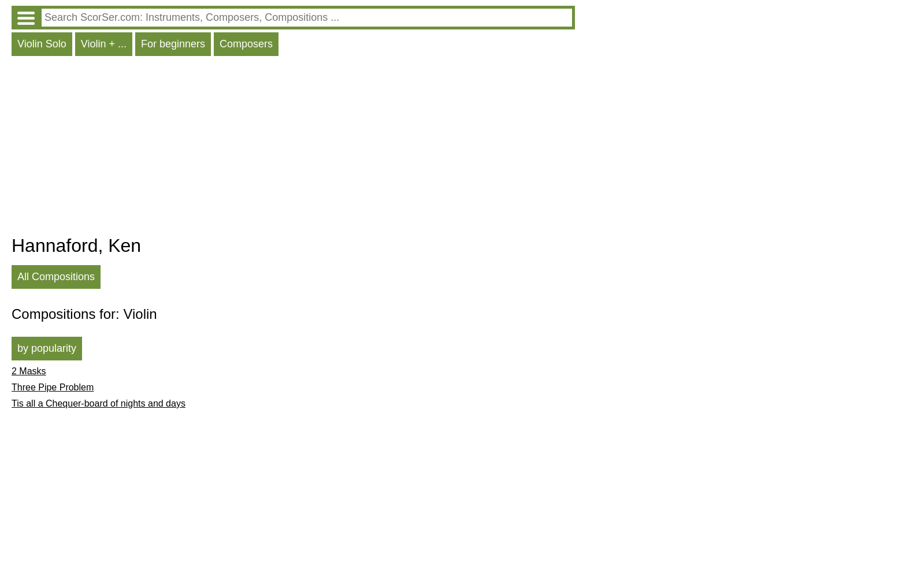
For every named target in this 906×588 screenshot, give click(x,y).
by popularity (47, 348)
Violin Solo (42, 44)
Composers (246, 44)
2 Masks (29, 371)
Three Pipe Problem (53, 387)
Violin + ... (104, 44)
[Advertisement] (293, 148)
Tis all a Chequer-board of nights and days (99, 403)
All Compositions (56, 277)
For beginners (173, 44)
